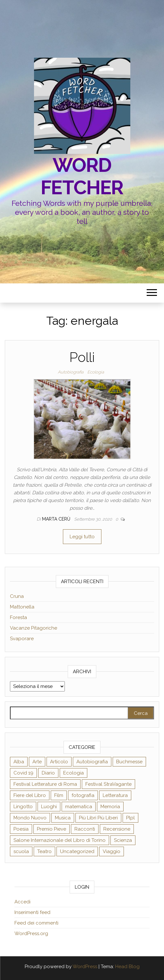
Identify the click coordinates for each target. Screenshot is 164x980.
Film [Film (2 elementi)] (59, 795)
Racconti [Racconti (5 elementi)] (85, 829)
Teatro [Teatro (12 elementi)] (44, 851)
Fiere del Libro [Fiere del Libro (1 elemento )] (30, 795)
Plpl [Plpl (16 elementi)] (130, 818)
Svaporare (22, 639)
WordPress (85, 967)
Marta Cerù (57, 519)
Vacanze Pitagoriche (34, 628)
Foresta (18, 617)
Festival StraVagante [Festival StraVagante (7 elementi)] (108, 784)
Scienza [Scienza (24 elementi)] (123, 840)
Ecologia (96, 372)
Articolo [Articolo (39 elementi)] (59, 762)
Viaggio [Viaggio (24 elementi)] (112, 851)
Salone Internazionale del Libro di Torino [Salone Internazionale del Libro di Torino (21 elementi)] (60, 840)
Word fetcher (82, 176)
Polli (82, 357)
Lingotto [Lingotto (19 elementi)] (23, 807)
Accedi (22, 902)
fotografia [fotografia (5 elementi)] (83, 795)
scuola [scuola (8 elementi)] (21, 851)
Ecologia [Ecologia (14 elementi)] (73, 773)
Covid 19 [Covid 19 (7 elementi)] (23, 773)
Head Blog (127, 967)
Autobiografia (71, 372)
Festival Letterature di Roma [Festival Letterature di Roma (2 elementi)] (45, 784)
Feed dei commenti (36, 923)
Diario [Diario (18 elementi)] (48, 773)
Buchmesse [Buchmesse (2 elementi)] (129, 762)
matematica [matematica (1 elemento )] (79, 807)
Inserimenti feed (32, 912)
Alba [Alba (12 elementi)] (19, 762)
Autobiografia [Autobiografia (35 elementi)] (92, 762)
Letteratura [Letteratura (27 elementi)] (115, 795)
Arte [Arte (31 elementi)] (37, 762)
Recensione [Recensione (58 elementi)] (117, 829)
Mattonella (22, 607)
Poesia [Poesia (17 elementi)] (21, 829)
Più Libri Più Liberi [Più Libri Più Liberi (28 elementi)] (98, 818)
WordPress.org (31, 934)
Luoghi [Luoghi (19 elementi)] (49, 807)
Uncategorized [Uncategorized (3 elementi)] (77, 851)
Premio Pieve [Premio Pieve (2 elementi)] (52, 829)
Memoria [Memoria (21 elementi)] (110, 807)
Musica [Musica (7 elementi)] (63, 818)
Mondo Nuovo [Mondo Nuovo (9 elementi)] (30, 818)
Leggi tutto (82, 537)
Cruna (17, 596)
